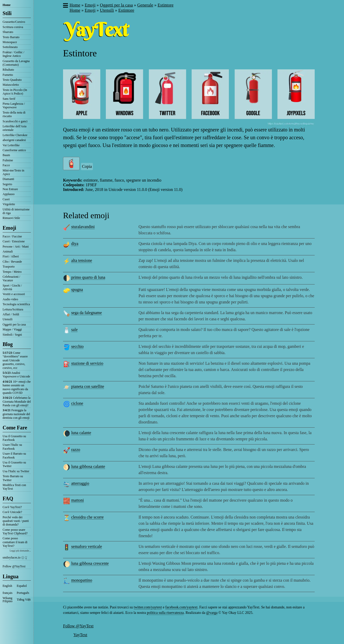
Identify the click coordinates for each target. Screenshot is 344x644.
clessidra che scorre (87, 517)
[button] (65, 6)
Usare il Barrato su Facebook (14, 455)
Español (22, 586)
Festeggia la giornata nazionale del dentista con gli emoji (16, 414)
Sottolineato (10, 47)
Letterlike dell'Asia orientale (15, 128)
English (7, 586)
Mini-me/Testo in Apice (13, 172)
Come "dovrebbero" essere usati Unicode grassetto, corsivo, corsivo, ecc (15, 360)
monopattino (82, 580)
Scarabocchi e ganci (15, 121)
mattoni (77, 500)
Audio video (10, 299)
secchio (77, 346)
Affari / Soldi (11, 314)
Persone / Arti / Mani (16, 247)
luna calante (81, 433)
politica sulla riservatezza (165, 613)
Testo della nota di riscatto (14, 114)
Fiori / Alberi (11, 256)
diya (75, 244)
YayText (80, 635)
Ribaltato (8, 70)
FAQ (8, 499)
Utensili (8, 319)
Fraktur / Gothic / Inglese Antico (13, 54)
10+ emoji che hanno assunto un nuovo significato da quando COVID (17, 387)
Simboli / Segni (12, 335)
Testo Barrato (11, 37)
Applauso (9, 194)
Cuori (6, 199)
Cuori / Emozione (14, 241)
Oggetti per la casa (14, 324)
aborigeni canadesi (14, 140)
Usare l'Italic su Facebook (12, 447)
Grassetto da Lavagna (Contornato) (16, 63)
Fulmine (8, 160)
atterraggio (80, 483)
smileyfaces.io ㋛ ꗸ (15, 557)
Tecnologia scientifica (16, 304)
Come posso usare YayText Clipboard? (15, 532)
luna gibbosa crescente (90, 563)
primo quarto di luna (88, 277)
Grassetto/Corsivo (14, 22)
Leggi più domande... (20, 551)
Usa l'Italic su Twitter (16, 471)
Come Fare (15, 428)
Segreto (7, 184)
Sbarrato (8, 32)
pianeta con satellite (88, 386)
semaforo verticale (87, 546)
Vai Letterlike (11, 145)
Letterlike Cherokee (15, 135)
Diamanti (8, 179)
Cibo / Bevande (12, 262)
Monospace (10, 42)
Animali (8, 251)
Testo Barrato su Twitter (13, 478)
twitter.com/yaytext (148, 607)
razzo (76, 450)
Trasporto (9, 267)
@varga (212, 613)
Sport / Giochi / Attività (12, 287)
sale (74, 330)
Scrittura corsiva (13, 27)
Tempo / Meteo (12, 272)
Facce (6, 165)
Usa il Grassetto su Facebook (14, 438)
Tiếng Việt (24, 600)
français (8, 593)
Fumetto (8, 75)
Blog (8, 344)
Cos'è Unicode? (12, 512)
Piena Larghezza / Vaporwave (14, 105)
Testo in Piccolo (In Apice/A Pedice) (15, 92)
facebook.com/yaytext (181, 607)
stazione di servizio (87, 363)
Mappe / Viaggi (12, 329)
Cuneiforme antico (14, 150)
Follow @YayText (14, 566)
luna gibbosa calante (88, 466)
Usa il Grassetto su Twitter (14, 464)
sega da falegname (86, 313)
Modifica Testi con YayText (14, 487)
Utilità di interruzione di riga (16, 211)
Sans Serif (9, 99)
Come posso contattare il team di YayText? (15, 542)
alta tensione (81, 260)
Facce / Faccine (12, 236)
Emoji (9, 228)
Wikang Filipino (8, 600)
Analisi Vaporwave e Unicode (16, 375)
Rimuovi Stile (11, 218)
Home (7, 5)
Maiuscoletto (11, 85)
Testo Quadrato (12, 80)
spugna (77, 290)
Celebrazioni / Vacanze (11, 278)
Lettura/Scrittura (13, 309)
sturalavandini (83, 227)
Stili (7, 13)
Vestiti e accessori (14, 294)
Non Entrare (10, 189)
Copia (87, 166)
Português (23, 593)
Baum (6, 155)
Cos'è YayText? (12, 507)
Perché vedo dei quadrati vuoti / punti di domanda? (16, 521)
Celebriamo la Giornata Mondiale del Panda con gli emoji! (17, 401)
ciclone (77, 403)
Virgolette (9, 204)
